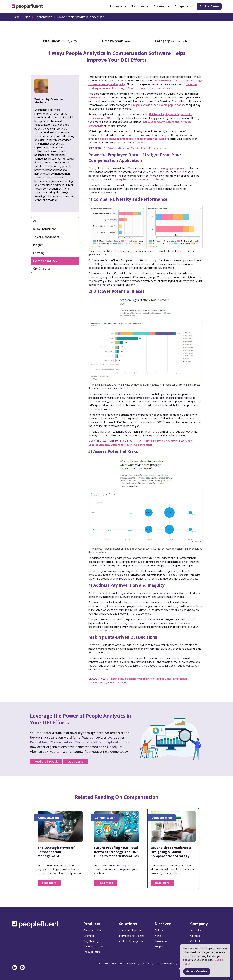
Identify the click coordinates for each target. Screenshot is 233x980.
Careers (195, 936)
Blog (27, 17)
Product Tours (92, 952)
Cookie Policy (133, 963)
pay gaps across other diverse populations (157, 105)
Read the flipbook (46, 761)
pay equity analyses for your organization (139, 179)
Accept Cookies (197, 971)
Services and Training (132, 936)
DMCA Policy (147, 963)
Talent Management (46, 237)
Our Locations (103, 963)
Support (159, 947)
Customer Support (130, 930)
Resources (161, 941)
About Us (196, 930)
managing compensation (175, 168)
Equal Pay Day (97, 97)
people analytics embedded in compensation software (133, 139)
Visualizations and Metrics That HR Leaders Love (138, 148)
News (158, 936)
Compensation (43, 17)
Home (16, 17)
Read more (49, 883)
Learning (39, 253)
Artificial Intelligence (131, 941)
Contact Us (197, 941)
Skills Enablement (44, 229)
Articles (159, 930)
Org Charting (41, 269)
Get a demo (76, 761)
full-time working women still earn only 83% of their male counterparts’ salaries (143, 86)
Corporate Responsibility (166, 963)
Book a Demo (209, 6)
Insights (38, 245)
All (35, 221)
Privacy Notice (118, 963)
